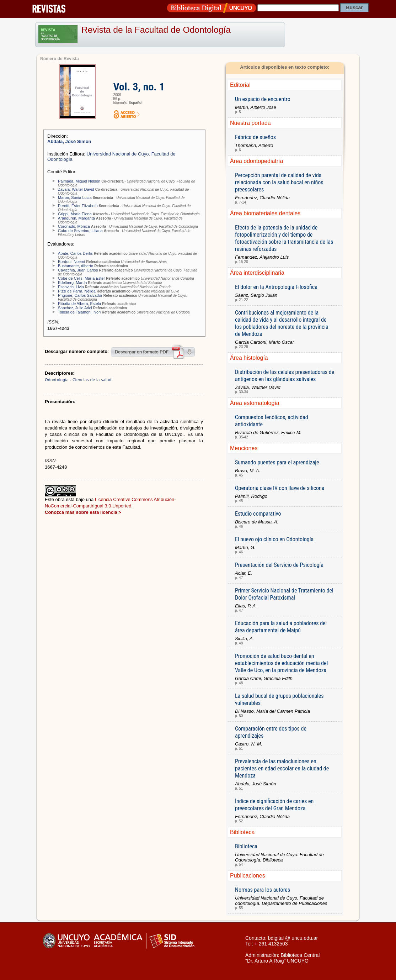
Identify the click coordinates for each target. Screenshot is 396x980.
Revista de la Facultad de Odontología (156, 30)
